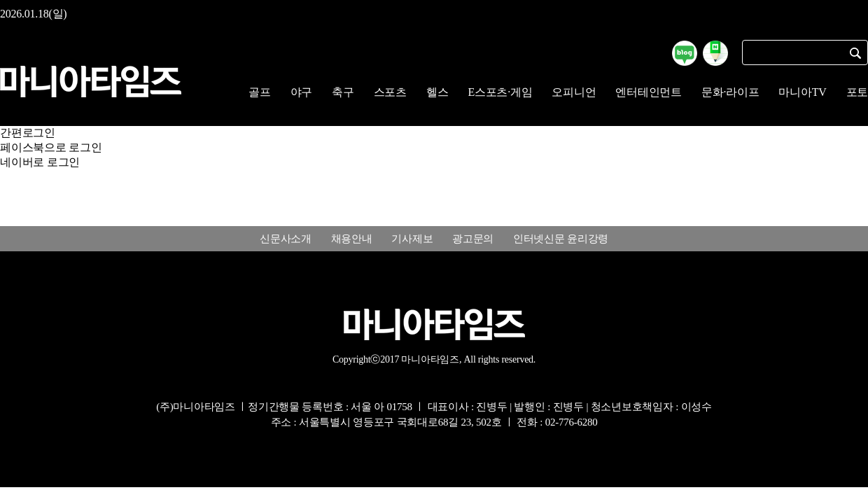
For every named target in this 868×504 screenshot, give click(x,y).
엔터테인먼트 (649, 92)
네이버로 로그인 (40, 162)
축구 (343, 92)
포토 (857, 92)
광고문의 (473, 239)
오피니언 (574, 92)
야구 (302, 92)
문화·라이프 (730, 92)
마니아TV (802, 92)
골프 (260, 92)
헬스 (437, 92)
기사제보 (412, 239)
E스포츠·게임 (500, 92)
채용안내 (352, 239)
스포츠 (390, 92)
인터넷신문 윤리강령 (561, 239)
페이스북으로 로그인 (51, 147)
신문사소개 (286, 239)
